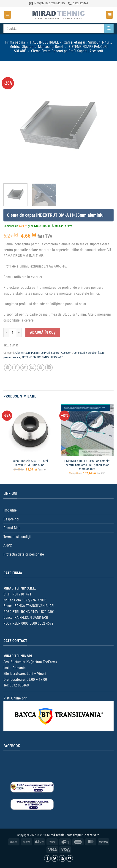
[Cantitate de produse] (13, 333)
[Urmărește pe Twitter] (55, 858)
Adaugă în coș (43, 333)
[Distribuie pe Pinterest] (41, 368)
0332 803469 (19, 685)
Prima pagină (15, 42)
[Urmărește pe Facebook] (47, 858)
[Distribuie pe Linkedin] (49, 368)
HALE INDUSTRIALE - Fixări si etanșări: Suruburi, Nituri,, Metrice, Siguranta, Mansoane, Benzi (61, 44)
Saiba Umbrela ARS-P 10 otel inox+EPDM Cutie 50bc (30, 463)
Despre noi (11, 519)
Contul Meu (12, 528)
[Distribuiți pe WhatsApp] (8, 368)
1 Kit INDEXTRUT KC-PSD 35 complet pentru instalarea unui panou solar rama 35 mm (87, 465)
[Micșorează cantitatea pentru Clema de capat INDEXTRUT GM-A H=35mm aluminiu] (6, 333)
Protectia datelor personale (24, 554)
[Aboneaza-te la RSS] (62, 858)
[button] (8, 15)
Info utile (10, 510)
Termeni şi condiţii (17, 537)
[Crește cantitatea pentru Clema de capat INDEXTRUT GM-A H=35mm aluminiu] (19, 333)
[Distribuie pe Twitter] (24, 368)
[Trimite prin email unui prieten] (32, 368)
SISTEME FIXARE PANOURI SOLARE (42, 357)
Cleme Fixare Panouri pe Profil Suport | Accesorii (67, 51)
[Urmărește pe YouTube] (70, 858)
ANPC (8, 545)
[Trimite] (109, 29)
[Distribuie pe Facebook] (16, 368)
